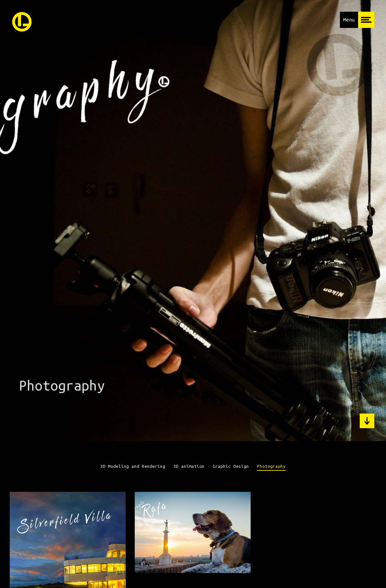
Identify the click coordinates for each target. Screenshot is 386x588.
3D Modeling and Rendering (133, 466)
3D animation (189, 466)
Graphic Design (231, 466)
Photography (271, 466)
